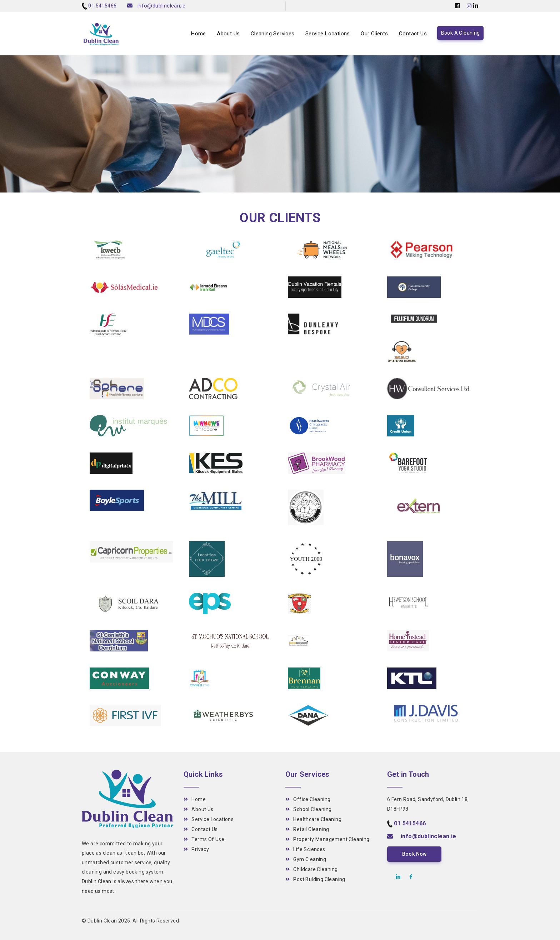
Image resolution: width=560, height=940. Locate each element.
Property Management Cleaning (327, 839)
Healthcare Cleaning (313, 819)
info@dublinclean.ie (162, 6)
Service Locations (328, 34)
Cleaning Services (273, 34)
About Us (228, 34)
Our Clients (374, 34)
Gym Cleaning (306, 859)
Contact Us (413, 34)
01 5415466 (102, 6)
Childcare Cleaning (312, 869)
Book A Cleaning (461, 34)
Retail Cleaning (307, 829)
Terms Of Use (204, 839)
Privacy (196, 849)
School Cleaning (308, 809)
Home (199, 34)
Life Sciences (305, 849)
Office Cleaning (308, 799)
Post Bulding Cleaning (315, 879)
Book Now (414, 854)
